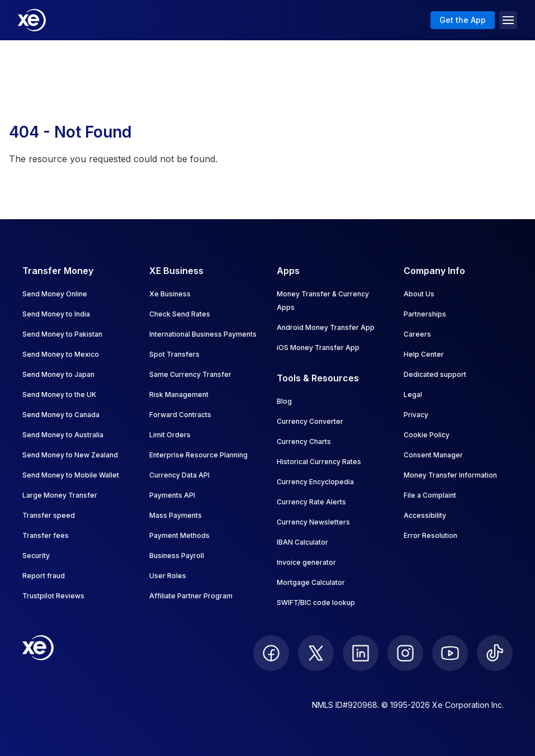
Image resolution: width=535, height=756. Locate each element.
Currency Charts (304, 441)
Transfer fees (46, 535)
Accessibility (425, 515)
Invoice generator (306, 562)
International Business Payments (203, 334)
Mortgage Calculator (311, 582)
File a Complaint (430, 495)
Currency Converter (310, 421)
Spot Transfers (174, 354)
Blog (284, 401)
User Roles (168, 576)
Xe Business (170, 294)
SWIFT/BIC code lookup (316, 603)
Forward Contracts (180, 415)
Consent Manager (433, 455)
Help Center (424, 354)
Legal (413, 394)
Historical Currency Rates (319, 462)
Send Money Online (55, 294)
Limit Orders (170, 435)
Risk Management (179, 394)
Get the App (463, 20)
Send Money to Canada (61, 415)
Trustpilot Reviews (53, 596)
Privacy (416, 415)
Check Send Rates (180, 314)
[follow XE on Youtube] (450, 653)
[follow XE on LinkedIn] (361, 653)
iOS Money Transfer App (318, 348)
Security (36, 556)
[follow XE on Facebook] (271, 653)
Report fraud (44, 576)
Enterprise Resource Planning (198, 455)
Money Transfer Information (450, 475)
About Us (419, 294)
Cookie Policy (427, 435)
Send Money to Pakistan (62, 334)
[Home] (32, 20)
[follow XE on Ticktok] (495, 653)
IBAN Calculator (302, 542)
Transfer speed (49, 515)
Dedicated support (435, 374)
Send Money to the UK (59, 394)
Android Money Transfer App (326, 327)
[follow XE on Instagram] (405, 653)
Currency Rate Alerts (311, 502)
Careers (417, 334)
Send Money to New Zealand (70, 455)
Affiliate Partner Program (191, 596)
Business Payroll (177, 556)
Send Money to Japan (58, 374)
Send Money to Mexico (61, 354)
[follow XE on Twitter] (316, 653)
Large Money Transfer (60, 495)
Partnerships (425, 314)
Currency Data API (179, 475)
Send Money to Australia (63, 435)
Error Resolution (430, 535)
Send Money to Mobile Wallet (71, 475)
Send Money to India (56, 314)
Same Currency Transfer (190, 374)
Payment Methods (179, 535)
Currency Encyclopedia (315, 482)
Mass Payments (176, 515)
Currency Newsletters (313, 522)
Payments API (172, 495)
